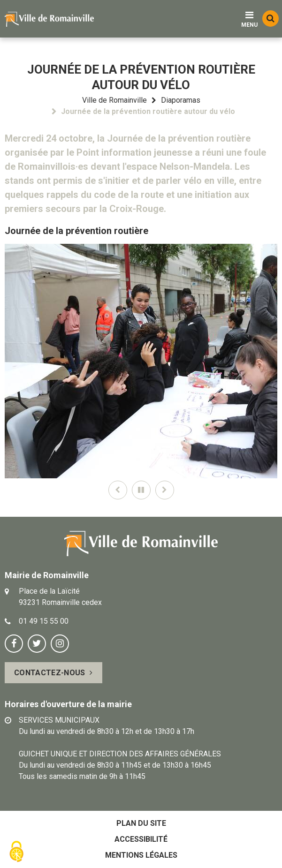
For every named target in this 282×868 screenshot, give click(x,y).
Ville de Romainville (114, 100)
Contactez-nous (50, 673)
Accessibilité (141, 839)
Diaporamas (181, 100)
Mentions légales (141, 855)
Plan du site (141, 823)
